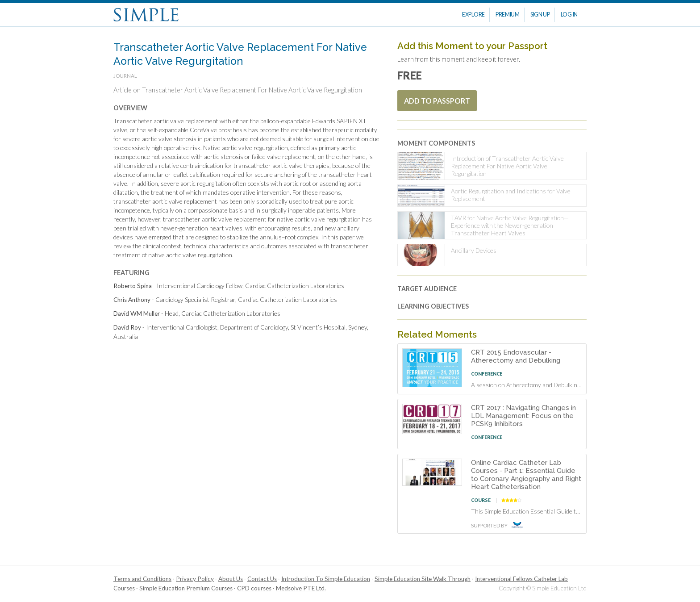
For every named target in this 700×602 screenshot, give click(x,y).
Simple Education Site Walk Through (423, 579)
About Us (231, 579)
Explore (473, 15)
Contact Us (262, 579)
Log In (569, 15)
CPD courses (254, 588)
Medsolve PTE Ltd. (301, 588)
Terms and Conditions (142, 579)
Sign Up (540, 15)
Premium (508, 15)
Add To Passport (437, 101)
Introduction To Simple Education (326, 579)
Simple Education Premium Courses (186, 588)
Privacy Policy (195, 579)
